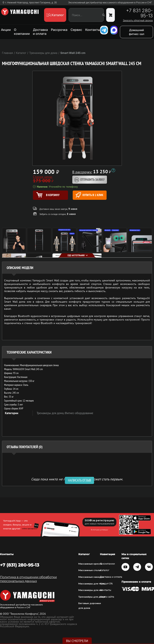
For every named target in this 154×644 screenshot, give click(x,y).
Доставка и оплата (40, 32)
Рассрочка (59, 30)
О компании (22, 32)
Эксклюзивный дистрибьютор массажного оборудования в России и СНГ (110, 3)
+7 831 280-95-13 (139, 13)
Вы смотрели (77, 641)
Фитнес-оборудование (79, 413)
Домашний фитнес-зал (137, 32)
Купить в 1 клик (89, 195)
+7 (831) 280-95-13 (20, 565)
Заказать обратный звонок (138, 20)
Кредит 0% (106, 584)
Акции (6, 30)
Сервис (76, 30)
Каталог (105, 570)
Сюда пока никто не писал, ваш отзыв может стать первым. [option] (77, 479)
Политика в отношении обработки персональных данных (28, 579)
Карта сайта (107, 597)
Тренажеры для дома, (51, 413)
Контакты (93, 30)
